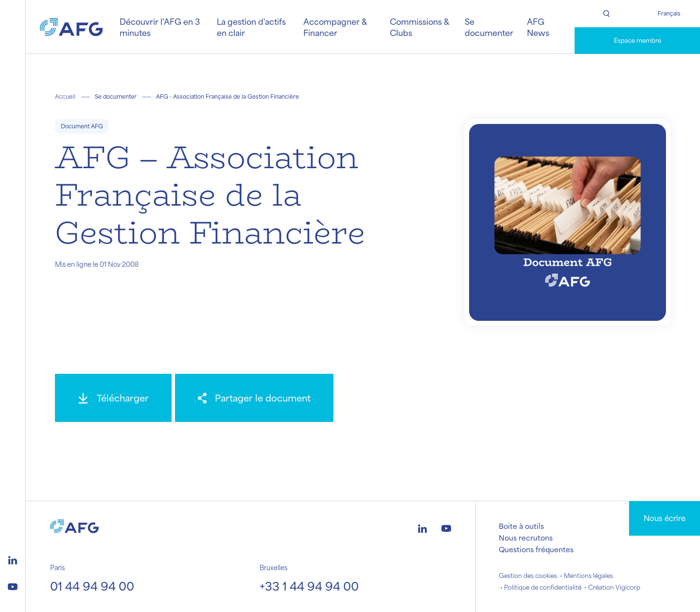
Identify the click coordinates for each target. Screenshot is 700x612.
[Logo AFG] (71, 27)
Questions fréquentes (536, 549)
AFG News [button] (538, 27)
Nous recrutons (526, 538)
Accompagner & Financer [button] (335, 27)
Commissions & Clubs (419, 27)
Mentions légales (588, 576)
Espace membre (638, 40)
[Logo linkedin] (13, 559)
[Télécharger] (113, 398)
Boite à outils (521, 526)
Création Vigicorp (614, 587)
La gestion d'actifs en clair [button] (251, 27)
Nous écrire (665, 518)
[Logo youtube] (13, 585)
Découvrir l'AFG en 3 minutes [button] (160, 27)
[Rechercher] (606, 14)
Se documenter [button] (489, 27)
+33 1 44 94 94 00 (309, 586)
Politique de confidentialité (543, 587)
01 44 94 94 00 (92, 586)
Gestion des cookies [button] (528, 576)
